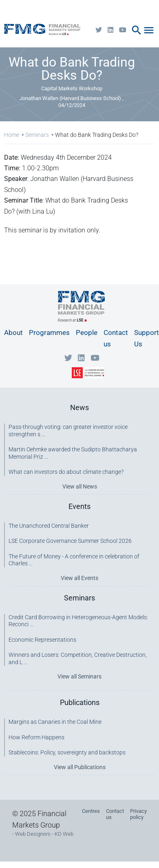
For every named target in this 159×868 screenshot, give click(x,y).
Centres (91, 811)
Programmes (49, 332)
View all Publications (80, 767)
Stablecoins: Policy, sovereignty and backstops (67, 752)
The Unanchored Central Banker (49, 526)
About (13, 332)
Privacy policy (138, 814)
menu (149, 30)
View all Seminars (79, 676)
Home (12, 135)
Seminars (37, 135)
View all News (80, 486)
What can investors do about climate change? (66, 472)
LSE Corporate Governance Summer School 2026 (70, 541)
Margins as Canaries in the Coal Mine (55, 722)
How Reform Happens (36, 737)
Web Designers (33, 834)
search (137, 30)
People (87, 332)
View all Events (79, 578)
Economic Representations (42, 640)
